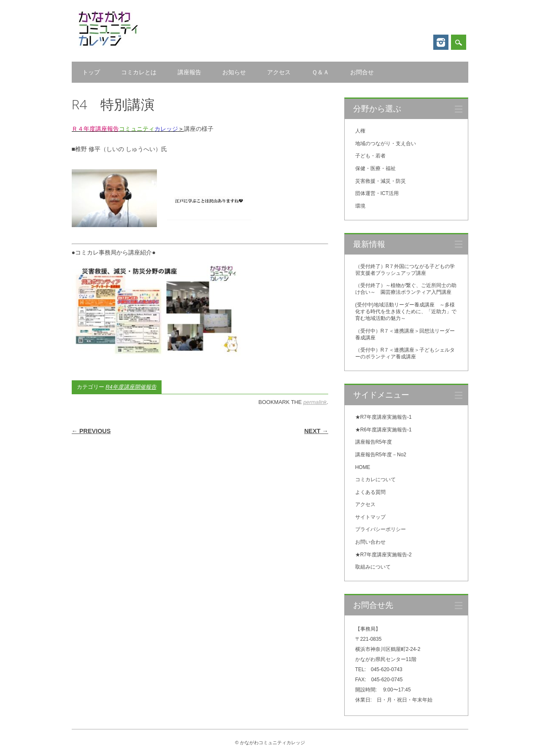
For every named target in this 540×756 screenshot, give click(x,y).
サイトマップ (370, 517)
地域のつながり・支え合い (386, 144)
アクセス (279, 72)
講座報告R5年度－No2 (381, 455)
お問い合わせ (370, 542)
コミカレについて (375, 480)
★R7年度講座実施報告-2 (383, 555)
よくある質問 (370, 492)
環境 (360, 206)
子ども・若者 (370, 156)
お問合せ (362, 72)
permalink (315, 402)
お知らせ (234, 72)
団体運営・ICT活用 (377, 193)
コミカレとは (139, 72)
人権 (360, 131)
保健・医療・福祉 (375, 168)
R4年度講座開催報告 (131, 387)
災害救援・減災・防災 (381, 181)
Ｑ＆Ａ (320, 72)
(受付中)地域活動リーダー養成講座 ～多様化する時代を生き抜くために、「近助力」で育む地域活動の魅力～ (406, 312)
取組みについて (373, 567)
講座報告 (189, 72)
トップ (91, 72)
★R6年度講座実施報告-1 (383, 430)
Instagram (441, 42)
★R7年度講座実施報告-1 (383, 417)
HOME (363, 467)
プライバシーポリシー (381, 529)
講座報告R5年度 (374, 442)
